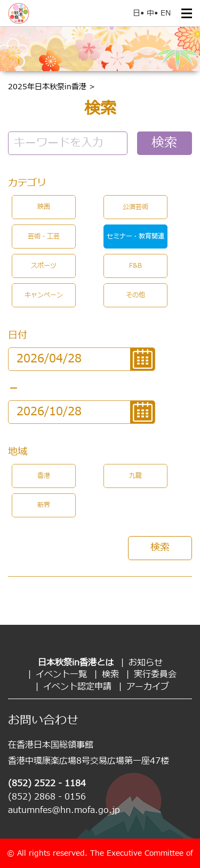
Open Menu (187, 13)
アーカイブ (148, 687)
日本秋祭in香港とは (76, 663)
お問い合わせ (43, 721)
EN (166, 13)
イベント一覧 (61, 675)
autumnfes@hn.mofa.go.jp (64, 810)
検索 (164, 143)
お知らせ (146, 663)
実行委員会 (155, 675)
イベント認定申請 (77, 687)
